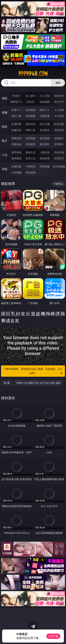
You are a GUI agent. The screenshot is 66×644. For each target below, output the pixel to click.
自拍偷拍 (30, 110)
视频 (5, 112)
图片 (5, 141)
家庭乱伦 (30, 152)
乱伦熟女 (45, 130)
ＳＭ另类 (59, 116)
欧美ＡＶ (45, 110)
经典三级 (30, 130)
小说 (5, 155)
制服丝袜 (16, 130)
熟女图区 (45, 144)
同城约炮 (16, 166)
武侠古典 (59, 152)
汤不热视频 (59, 166)
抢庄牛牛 (59, 102)
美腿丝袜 (16, 144)
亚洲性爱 (16, 124)
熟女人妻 (16, 116)
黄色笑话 (45, 158)
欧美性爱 (59, 124)
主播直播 (45, 116)
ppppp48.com (33, 74)
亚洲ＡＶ (16, 110)
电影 (5, 127)
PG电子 (16, 96)
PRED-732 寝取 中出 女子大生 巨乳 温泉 (39, 383)
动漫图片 (59, 138)
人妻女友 (45, 152)
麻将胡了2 (16, 102)
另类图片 (59, 144)
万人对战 (45, 96)
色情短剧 (30, 172)
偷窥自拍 (16, 138)
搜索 (58, 83)
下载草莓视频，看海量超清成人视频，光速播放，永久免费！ (33, 371)
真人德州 (30, 96)
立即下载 (53, 636)
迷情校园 (16, 158)
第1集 (7, 383)
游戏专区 (59, 96)
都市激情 (16, 152)
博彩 (5, 98)
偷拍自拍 (30, 124)
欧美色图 (45, 138)
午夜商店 (30, 166)
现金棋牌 (45, 102)
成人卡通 (45, 124)
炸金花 (30, 102)
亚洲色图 (30, 138)
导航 (5, 169)
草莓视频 (45, 166)
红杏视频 (16, 172)
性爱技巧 (59, 158)
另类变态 (59, 130)
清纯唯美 (30, 144)
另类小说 (30, 158)
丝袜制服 (30, 116)
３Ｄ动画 (59, 110)
